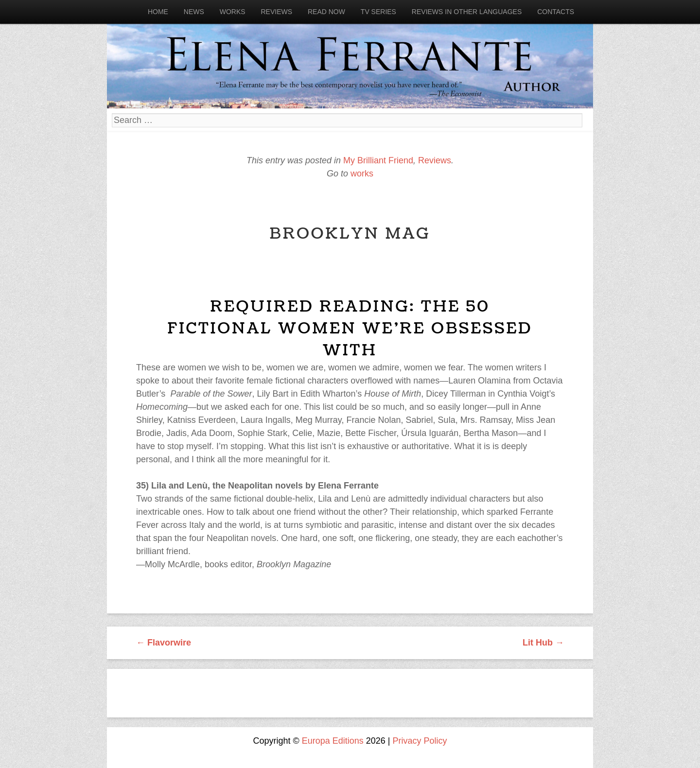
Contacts (556, 12)
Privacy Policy (420, 741)
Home (158, 12)
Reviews (276, 12)
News (194, 12)
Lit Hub (543, 643)
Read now (326, 12)
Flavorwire (164, 643)
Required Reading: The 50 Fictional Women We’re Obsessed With (350, 328)
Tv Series (378, 12)
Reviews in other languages (467, 12)
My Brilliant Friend (378, 160)
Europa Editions (333, 741)
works (362, 174)
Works (233, 12)
